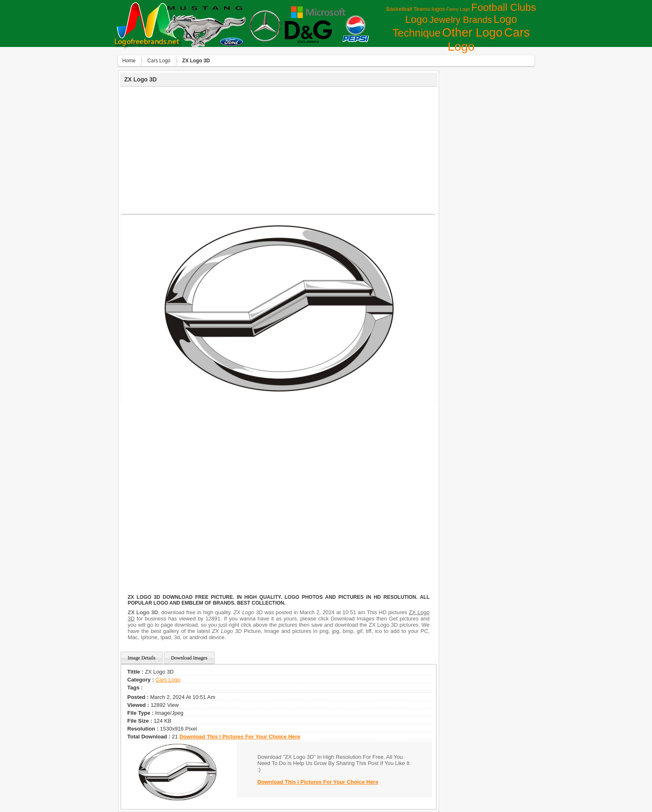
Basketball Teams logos (416, 9)
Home (129, 61)
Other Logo (472, 32)
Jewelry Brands (461, 20)
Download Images (189, 658)
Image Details (142, 658)
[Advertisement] (279, 149)
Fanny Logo (458, 9)
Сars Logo (159, 61)
